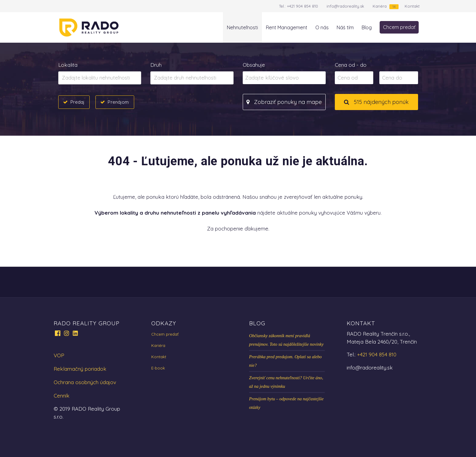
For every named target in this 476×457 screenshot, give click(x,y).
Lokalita (68, 65)
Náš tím (345, 27)
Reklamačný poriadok (80, 369)
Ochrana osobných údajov (85, 382)
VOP (59, 355)
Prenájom (118, 102)
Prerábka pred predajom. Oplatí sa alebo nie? (285, 361)
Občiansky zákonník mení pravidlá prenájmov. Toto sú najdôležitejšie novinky (286, 340)
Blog (367, 27)
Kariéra (380, 6)
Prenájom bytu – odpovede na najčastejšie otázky (286, 403)
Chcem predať (399, 27)
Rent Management (287, 27)
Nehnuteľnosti (242, 27)
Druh (156, 65)
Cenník (62, 396)
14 (394, 7)
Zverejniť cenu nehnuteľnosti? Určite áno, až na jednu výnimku (286, 382)
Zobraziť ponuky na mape (284, 102)
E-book (158, 368)
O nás (322, 27)
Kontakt (412, 6)
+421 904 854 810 (302, 6)
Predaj (78, 102)
